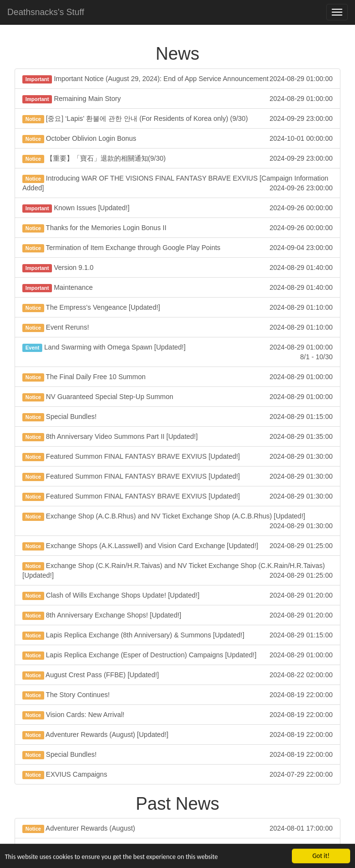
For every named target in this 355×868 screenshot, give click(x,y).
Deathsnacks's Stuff (46, 12)
